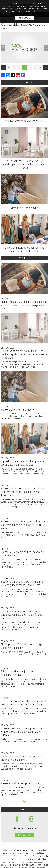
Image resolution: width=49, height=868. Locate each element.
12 (25, 68)
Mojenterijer (8, 850)
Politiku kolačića (31, 12)
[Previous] (3, 48)
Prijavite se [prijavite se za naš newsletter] (24, 835)
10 (14, 68)
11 (19, 68)
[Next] (46, 48)
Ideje (12, 299)
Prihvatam (25, 18)
